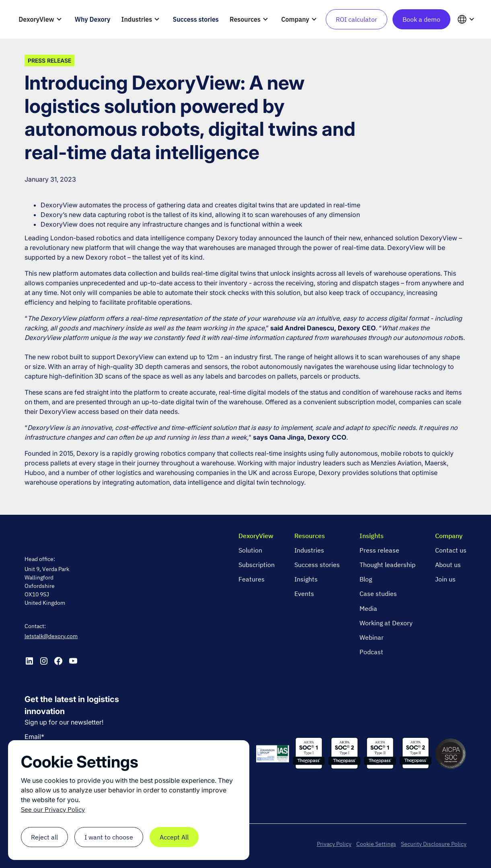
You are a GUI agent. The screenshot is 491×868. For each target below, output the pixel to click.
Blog (366, 579)
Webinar (372, 637)
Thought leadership (387, 565)
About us (448, 565)
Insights (306, 579)
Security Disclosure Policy (434, 844)
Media (368, 608)
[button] (41, 19)
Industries (309, 550)
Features (252, 579)
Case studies (378, 594)
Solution (250, 550)
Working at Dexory (386, 623)
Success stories (317, 565)
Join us (445, 579)
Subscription (257, 565)
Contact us (451, 550)
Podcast (371, 652)
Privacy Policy (334, 844)
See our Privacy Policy (53, 809)
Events (304, 594)
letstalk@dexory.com (51, 636)
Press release (379, 550)
